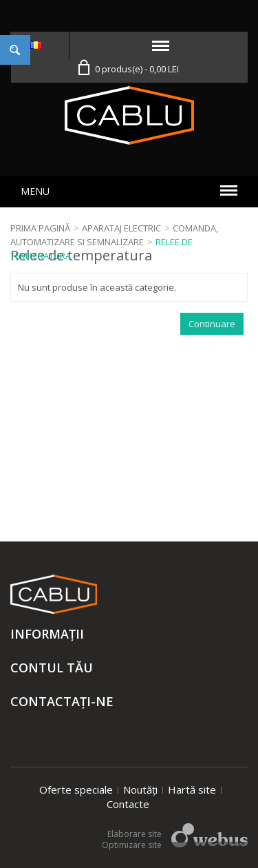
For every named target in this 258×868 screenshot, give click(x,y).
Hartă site (192, 789)
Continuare (212, 324)
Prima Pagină (40, 228)
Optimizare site (132, 845)
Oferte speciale (76, 789)
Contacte (128, 804)
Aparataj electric (121, 228)
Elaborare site (135, 834)
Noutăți (140, 789)
